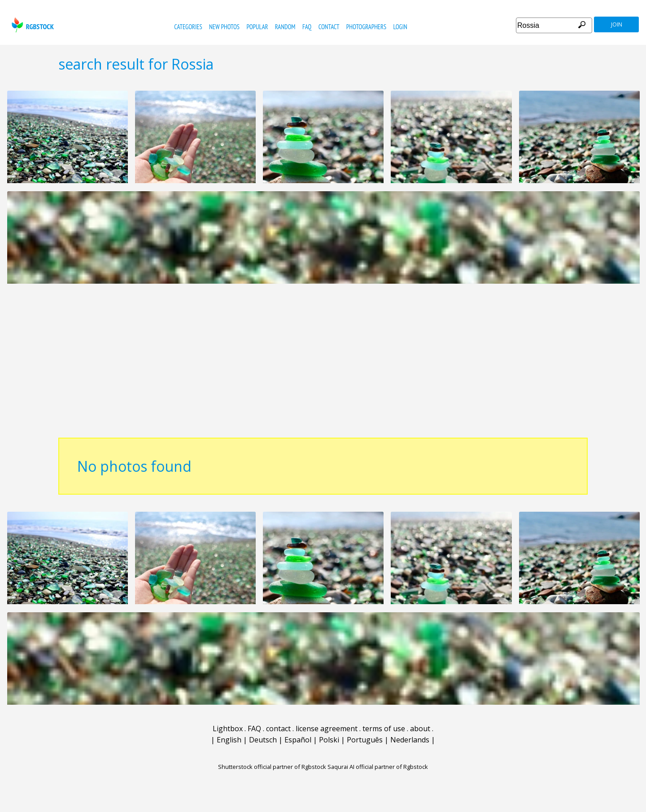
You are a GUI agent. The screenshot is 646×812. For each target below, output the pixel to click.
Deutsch (263, 740)
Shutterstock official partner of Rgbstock (272, 767)
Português (365, 740)
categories (188, 27)
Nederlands (410, 740)
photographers (366, 27)
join (617, 24)
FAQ (307, 27)
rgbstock (32, 25)
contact (329, 27)
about (420, 729)
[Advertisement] (323, 365)
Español (298, 740)
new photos (224, 27)
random (285, 27)
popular (257, 27)
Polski (329, 740)
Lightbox (228, 729)
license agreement (327, 729)
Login (400, 27)
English (229, 740)
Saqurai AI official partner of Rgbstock (378, 767)
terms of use (384, 729)
